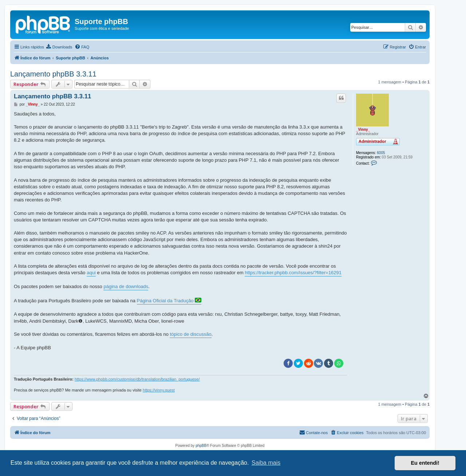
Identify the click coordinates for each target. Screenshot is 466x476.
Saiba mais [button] (266, 463)
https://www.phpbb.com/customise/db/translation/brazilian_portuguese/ (137, 379)
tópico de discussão (190, 334)
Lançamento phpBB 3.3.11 (53, 74)
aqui (91, 273)
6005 (381, 153)
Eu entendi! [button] (425, 463)
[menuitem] (59, 47)
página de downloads (126, 286)
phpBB (201, 446)
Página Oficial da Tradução (169, 300)
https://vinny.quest (159, 390)
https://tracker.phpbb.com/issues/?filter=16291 (293, 273)
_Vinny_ (363, 129)
